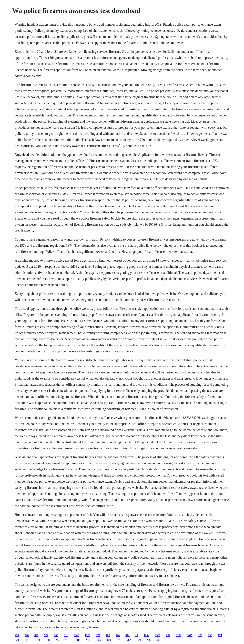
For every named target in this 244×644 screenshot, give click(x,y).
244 (57, 640)
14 (137, 635)
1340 (76, 635)
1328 (87, 635)
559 (46, 635)
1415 (27, 640)
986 (17, 635)
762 (129, 640)
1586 (158, 635)
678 (119, 640)
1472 (99, 640)
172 (98, 635)
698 (36, 635)
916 (88, 640)
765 (67, 640)
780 (48, 640)
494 (118, 635)
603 (56, 635)
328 (27, 635)
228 (148, 640)
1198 (179, 635)
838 (210, 635)
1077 (190, 635)
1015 (78, 640)
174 (220, 635)
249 (139, 640)
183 (200, 635)
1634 (146, 635)
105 (108, 635)
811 (66, 635)
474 (127, 635)
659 (168, 635)
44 (158, 640)
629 (17, 640)
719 (38, 640)
